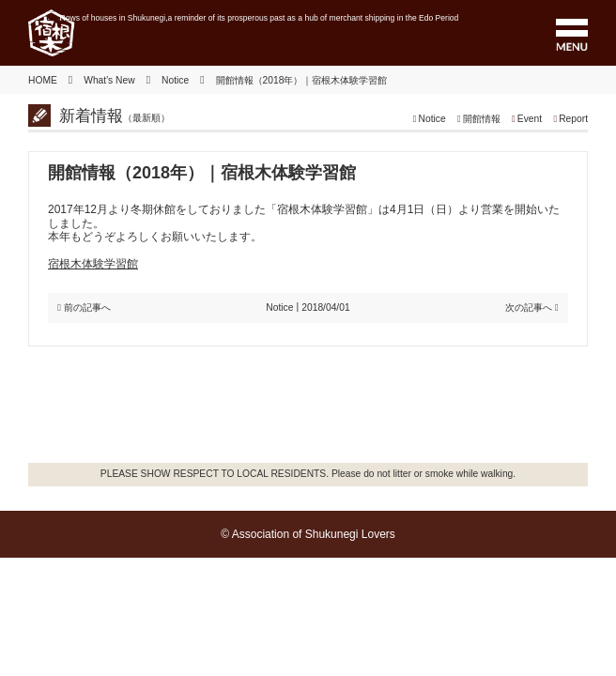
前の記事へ (87, 307)
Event (530, 119)
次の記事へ (529, 307)
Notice (432, 119)
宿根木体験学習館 (93, 264)
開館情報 (482, 119)
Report (573, 119)
